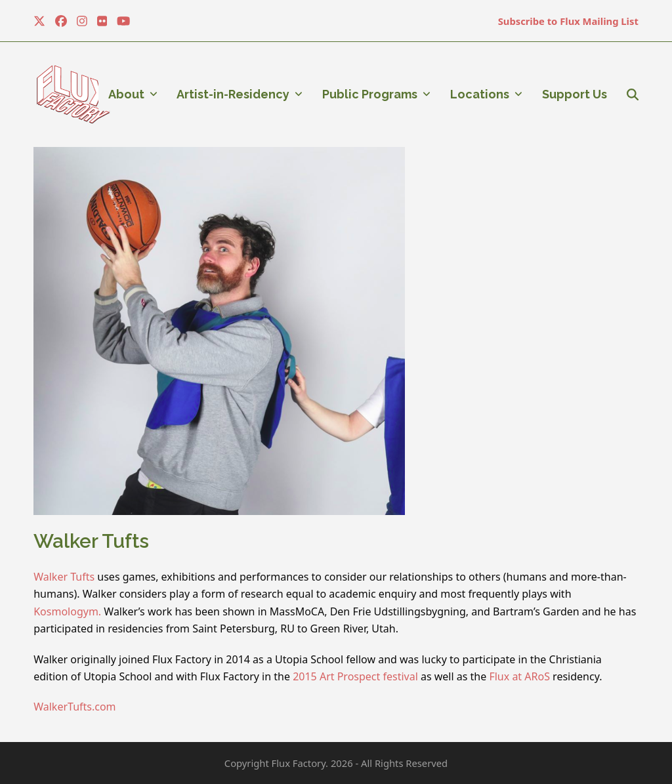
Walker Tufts (64, 577)
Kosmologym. (67, 611)
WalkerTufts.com (74, 707)
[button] (633, 94)
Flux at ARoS (519, 676)
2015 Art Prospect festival (355, 676)
